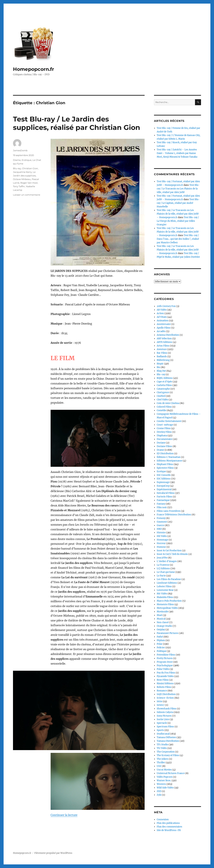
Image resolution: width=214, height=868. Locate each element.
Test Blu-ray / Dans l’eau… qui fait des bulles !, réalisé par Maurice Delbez (178, 239)
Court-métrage (165, 425)
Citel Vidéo (162, 400)
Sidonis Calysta (165, 712)
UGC (159, 766)
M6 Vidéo (162, 594)
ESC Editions (164, 479)
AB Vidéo (162, 310)
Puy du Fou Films (166, 673)
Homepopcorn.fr (34, 69)
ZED (159, 791)
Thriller (161, 763)
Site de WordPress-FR (169, 830)
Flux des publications (168, 823)
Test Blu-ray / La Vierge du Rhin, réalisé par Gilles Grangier (178, 221)
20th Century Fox (166, 306)
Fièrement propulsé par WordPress (53, 853)
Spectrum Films (165, 727)
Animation (163, 321)
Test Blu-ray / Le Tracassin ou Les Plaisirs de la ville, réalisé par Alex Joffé (178, 189)
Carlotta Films (164, 385)
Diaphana (162, 436)
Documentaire (165, 439)
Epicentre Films (165, 468)
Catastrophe (163, 389)
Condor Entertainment (169, 421)
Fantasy (161, 504)
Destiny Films (164, 432)
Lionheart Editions (167, 583)
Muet (160, 615)
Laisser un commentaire (27, 195)
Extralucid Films (166, 493)
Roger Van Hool (29, 183)
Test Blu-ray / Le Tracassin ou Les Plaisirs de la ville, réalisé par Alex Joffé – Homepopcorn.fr (178, 214)
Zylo (159, 795)
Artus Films (163, 346)
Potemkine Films (166, 655)
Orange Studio (164, 626)
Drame (17, 160)
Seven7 (161, 705)
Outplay (161, 630)
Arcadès (161, 331)
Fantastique (163, 500)
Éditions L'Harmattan (169, 457)
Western (161, 784)
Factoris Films (165, 497)
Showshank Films (167, 709)
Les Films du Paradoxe (169, 579)
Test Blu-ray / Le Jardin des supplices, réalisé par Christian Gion (77, 123)
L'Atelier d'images (167, 561)
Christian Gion (30, 168)
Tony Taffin (19, 186)
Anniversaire (164, 324)
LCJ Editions (163, 568)
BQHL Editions (165, 378)
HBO (159, 529)
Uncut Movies (164, 770)
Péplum (161, 640)
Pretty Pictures (165, 658)
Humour (161, 547)
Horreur (161, 543)
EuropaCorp (163, 486)
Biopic (160, 364)
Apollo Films (164, 328)
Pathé (160, 637)
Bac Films (162, 353)
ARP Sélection (164, 339)
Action (160, 313)
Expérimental (164, 489)
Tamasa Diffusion (166, 737)
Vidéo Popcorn (165, 777)
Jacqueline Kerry (22, 172)
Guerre (160, 525)
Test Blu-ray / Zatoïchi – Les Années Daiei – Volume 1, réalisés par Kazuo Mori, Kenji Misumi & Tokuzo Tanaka (177, 153)
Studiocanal (163, 734)
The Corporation (166, 752)
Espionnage (163, 482)
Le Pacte (161, 576)
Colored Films (164, 407)
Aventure (162, 349)
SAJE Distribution (166, 694)
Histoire (161, 533)
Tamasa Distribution (168, 741)
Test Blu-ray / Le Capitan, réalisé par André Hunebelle (178, 203)
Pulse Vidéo (163, 669)
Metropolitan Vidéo (167, 608)
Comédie (161, 410)
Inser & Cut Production (169, 551)
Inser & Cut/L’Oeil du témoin (172, 554)
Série (159, 701)
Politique (162, 651)
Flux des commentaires (169, 827)
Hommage (162, 540)
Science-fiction (165, 698)
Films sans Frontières (169, 511)
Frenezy (161, 518)
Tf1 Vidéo (162, 748)
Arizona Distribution (168, 335)
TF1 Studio (162, 745)
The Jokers (163, 759)
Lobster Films (164, 586)
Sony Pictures (164, 716)
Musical (161, 619)
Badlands (162, 356)
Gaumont (162, 522)
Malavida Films (165, 597)
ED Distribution (165, 454)
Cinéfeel (161, 396)
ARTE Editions (165, 342)
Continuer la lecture (64, 815)
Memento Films (165, 604)
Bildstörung (163, 360)
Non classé (163, 622)
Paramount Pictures (168, 633)
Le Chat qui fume (166, 572)
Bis (158, 367)
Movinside (162, 612)
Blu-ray (17, 168)
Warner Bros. (164, 780)
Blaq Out (161, 371)
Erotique (27, 160)
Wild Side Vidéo (165, 788)
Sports (160, 730)
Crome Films (164, 428)
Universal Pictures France (171, 773)
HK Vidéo (162, 536)
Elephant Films (165, 464)
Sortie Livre (163, 719)
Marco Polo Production (169, 601)
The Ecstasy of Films (168, 755)
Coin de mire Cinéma (168, 403)
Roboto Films (164, 687)
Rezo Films (163, 680)
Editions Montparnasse (169, 461)
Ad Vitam (162, 317)
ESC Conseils (164, 475)
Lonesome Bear (165, 590)
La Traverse (163, 565)
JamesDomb (20, 150)
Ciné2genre (163, 392)
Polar (160, 644)
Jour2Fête (162, 558)
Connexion (163, 819)
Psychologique (165, 666)
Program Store (165, 662)
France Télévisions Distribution (174, 515)
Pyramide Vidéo (165, 676)
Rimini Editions (165, 683)
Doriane (161, 443)
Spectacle (162, 723)
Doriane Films (164, 446)
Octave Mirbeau (22, 179)
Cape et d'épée (164, 382)
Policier (161, 648)
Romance (162, 691)
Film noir (162, 507)
